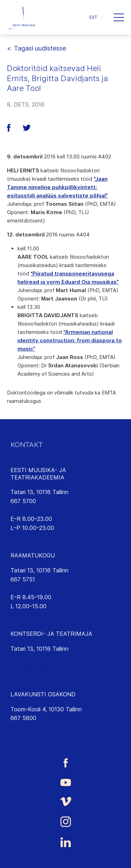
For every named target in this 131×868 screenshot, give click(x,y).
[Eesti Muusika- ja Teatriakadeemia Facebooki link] (65, 763)
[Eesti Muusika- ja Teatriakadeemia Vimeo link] (65, 801)
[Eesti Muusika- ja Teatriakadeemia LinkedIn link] (65, 842)
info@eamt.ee (29, 510)
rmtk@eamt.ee (29, 588)
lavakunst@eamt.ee (36, 727)
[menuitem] (96, 17)
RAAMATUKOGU (33, 555)
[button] (119, 17)
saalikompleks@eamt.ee (41, 658)
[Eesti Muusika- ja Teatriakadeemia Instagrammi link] (65, 822)
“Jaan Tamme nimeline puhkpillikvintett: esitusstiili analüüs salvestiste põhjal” (57, 187)
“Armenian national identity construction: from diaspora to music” (70, 340)
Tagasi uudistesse (40, 48)
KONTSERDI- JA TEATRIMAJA (51, 634)
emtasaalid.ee (28, 666)
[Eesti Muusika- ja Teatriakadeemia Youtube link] (65, 782)
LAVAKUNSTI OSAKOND (43, 694)
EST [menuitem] (93, 17)
